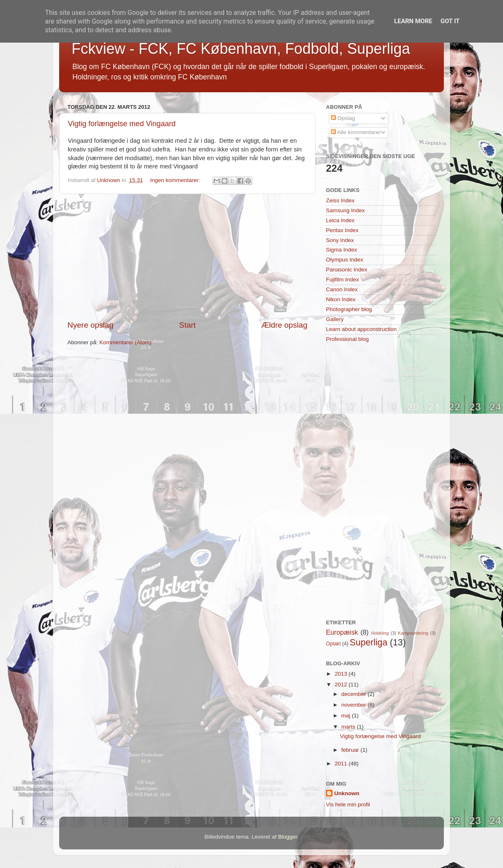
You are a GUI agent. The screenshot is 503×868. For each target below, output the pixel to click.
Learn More (413, 21)
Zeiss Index (340, 200)
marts (349, 727)
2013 (342, 674)
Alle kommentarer (356, 132)
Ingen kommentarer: (176, 180)
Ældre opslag (284, 325)
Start (187, 325)
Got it (450, 21)
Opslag (343, 118)
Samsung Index (345, 210)
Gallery (335, 319)
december (354, 694)
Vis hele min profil (348, 804)
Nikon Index (341, 299)
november (354, 705)
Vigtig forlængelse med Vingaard (122, 124)
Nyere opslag (90, 325)
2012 (342, 685)
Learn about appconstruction (361, 329)
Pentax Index (342, 230)
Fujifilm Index (343, 279)
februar (351, 750)
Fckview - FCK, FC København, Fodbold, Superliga (241, 49)
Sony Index (340, 240)
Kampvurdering (413, 633)
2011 (342, 764)
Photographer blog (349, 309)
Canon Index (342, 289)
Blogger (287, 837)
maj (347, 716)
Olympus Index (345, 260)
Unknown (347, 793)
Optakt (333, 644)
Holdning (380, 633)
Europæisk (342, 632)
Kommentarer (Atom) (125, 342)
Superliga (368, 642)
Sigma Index (341, 250)
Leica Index (340, 220)
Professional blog (347, 339)
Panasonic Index (347, 270)
